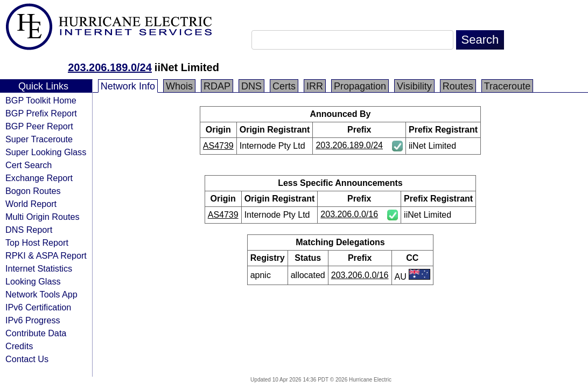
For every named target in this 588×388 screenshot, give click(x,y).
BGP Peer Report (39, 126)
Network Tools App (41, 294)
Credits (19, 346)
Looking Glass (33, 281)
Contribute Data (36, 333)
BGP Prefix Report (41, 113)
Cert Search (29, 165)
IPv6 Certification (38, 307)
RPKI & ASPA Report (46, 255)
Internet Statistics (39, 268)
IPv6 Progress (33, 320)
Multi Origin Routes (43, 217)
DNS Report (29, 230)
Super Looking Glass (46, 152)
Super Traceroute (39, 139)
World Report (31, 204)
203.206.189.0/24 (110, 67)
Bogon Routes (33, 191)
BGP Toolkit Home (41, 100)
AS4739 (218, 146)
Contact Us (27, 359)
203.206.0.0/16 (349, 214)
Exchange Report (39, 178)
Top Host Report (37, 242)
